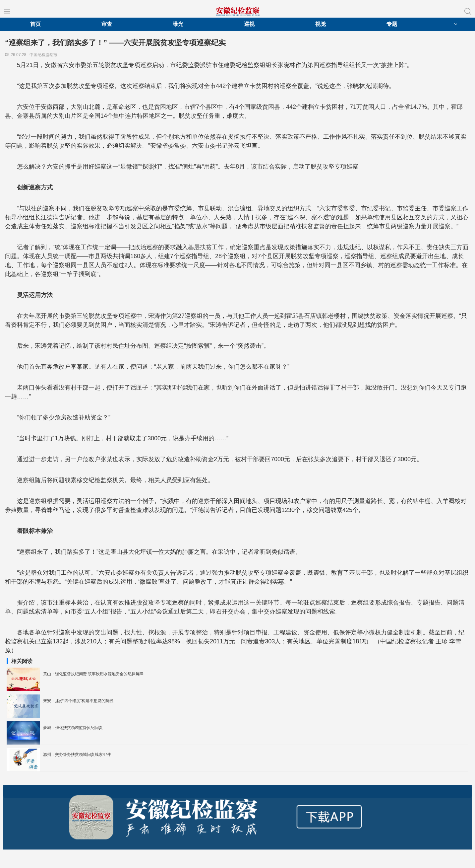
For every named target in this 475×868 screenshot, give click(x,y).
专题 (392, 24)
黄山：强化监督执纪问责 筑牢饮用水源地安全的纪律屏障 (93, 674)
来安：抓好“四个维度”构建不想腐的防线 (78, 701)
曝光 (178, 24)
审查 (107, 24)
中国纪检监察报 (45, 55)
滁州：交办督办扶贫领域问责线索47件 (77, 755)
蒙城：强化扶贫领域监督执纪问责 (73, 728)
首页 (35, 24)
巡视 (249, 24)
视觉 (321, 24)
